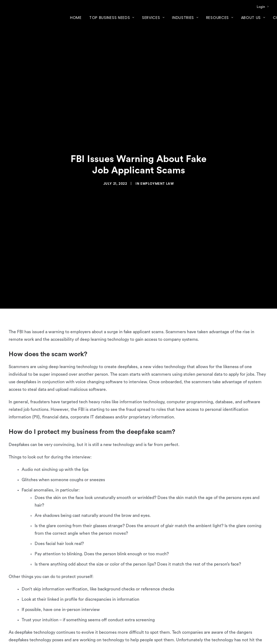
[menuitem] (263, 7)
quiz (155, 627)
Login (263, 7)
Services (153, 18)
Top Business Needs (112, 18)
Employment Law (157, 169)
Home (76, 18)
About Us (253, 18)
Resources (220, 18)
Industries (185, 18)
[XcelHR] (26, 17)
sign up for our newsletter (34, 634)
